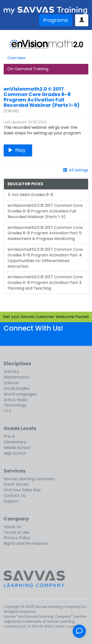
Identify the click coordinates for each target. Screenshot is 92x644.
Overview (16, 58)
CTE (7, 411)
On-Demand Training (28, 69)
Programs (56, 20)
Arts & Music (16, 400)
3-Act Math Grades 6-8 (30, 195)
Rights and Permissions (26, 543)
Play (18, 150)
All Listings (79, 170)
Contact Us (15, 496)
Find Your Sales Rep (22, 490)
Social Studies (17, 388)
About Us (12, 527)
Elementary (15, 442)
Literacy (11, 371)
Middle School (17, 448)
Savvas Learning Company (29, 479)
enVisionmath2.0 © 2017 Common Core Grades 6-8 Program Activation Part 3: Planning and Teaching (45, 283)
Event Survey (16, 484)
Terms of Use (16, 532)
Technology (15, 405)
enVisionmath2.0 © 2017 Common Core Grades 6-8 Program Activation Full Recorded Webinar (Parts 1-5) (42, 97)
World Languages (20, 394)
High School (15, 453)
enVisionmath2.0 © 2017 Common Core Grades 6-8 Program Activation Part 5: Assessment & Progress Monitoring (45, 233)
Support (12, 501)
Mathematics (17, 377)
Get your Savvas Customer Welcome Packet (46, 317)
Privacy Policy (17, 538)
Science (11, 383)
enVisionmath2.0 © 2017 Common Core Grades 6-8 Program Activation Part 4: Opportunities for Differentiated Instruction (45, 258)
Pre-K (9, 436)
